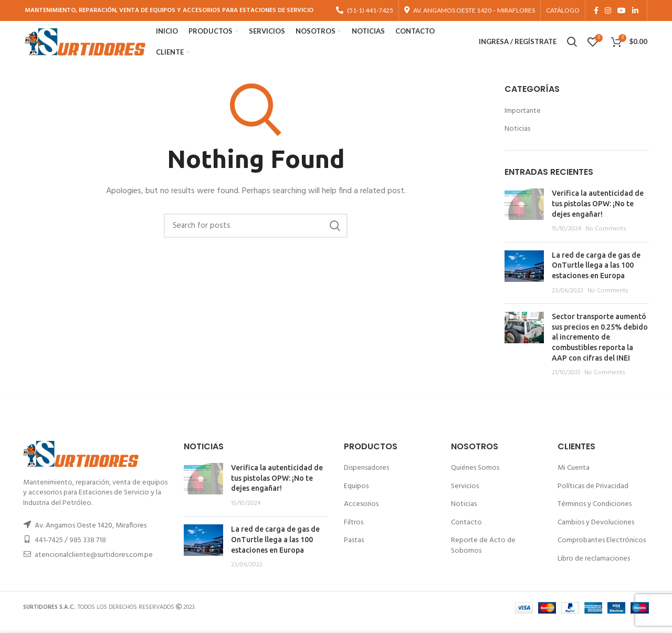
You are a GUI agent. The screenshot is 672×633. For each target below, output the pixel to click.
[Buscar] (256, 235)
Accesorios (361, 514)
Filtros (354, 531)
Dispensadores (366, 477)
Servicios (465, 495)
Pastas (354, 550)
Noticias (517, 139)
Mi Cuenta (574, 477)
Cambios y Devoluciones (596, 531)
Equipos (356, 495)
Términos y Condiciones (595, 514)
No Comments (606, 238)
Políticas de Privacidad (593, 495)
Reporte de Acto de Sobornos (483, 555)
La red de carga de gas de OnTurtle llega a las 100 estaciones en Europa (596, 274)
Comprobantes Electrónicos (602, 550)
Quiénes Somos (475, 477)
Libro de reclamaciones (594, 568)
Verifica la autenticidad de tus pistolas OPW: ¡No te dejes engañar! (598, 213)
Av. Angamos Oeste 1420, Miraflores (91, 535)
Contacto (466, 531)
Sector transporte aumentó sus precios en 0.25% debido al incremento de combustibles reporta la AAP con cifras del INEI (600, 346)
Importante (523, 120)
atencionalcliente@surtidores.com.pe (94, 565)
